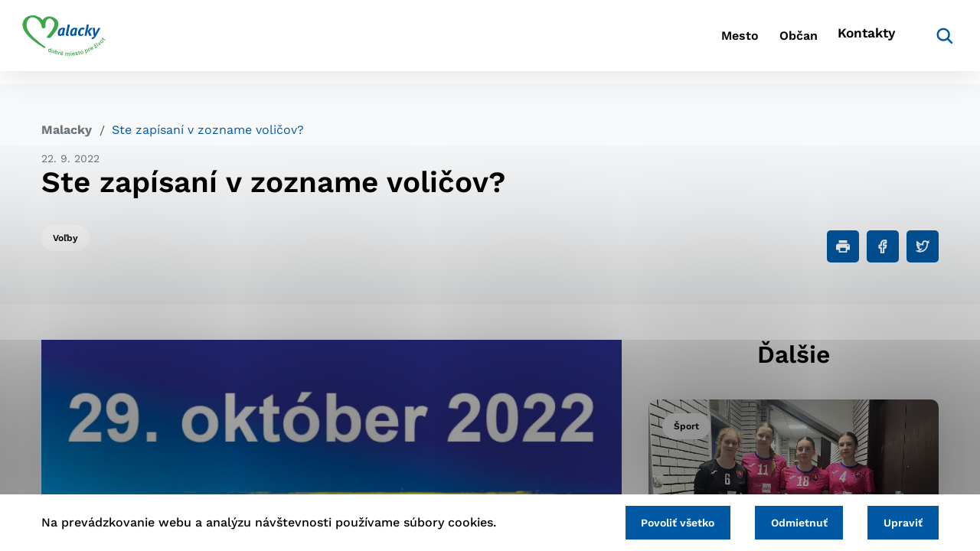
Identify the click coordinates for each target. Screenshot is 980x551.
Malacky (67, 130)
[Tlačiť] (843, 246)
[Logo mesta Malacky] (83, 42)
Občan (757, 42)
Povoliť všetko (658, 521)
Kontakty (842, 42)
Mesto (681, 42)
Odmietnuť (787, 521)
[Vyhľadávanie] (916, 42)
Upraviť (899, 521)
